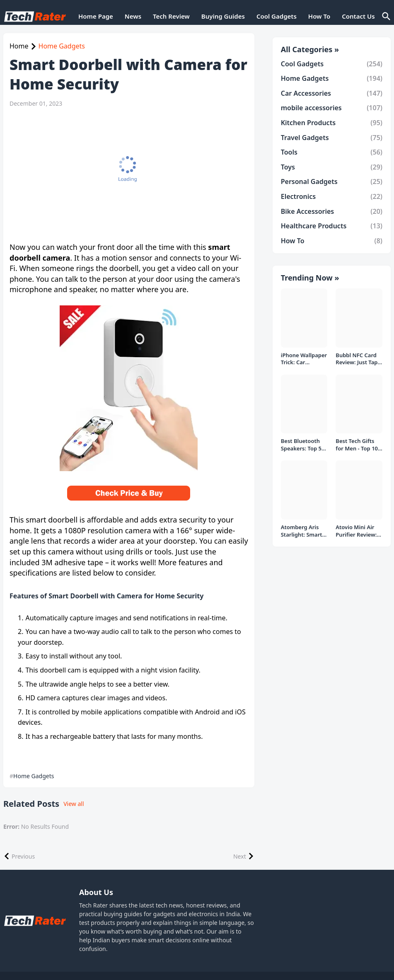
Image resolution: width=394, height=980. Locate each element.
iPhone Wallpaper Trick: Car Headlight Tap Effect (304, 359)
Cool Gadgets (277, 16)
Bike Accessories (332, 211)
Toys (332, 167)
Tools (332, 152)
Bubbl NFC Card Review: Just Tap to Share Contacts (359, 359)
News (133, 16)
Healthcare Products (332, 226)
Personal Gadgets (332, 181)
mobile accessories (332, 108)
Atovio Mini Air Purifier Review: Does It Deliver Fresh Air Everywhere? (356, 531)
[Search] (386, 17)
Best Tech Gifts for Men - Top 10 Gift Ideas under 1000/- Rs (357, 445)
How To (319, 16)
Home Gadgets (62, 46)
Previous (23, 856)
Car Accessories (332, 93)
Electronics (332, 196)
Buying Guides (223, 16)
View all (74, 804)
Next (240, 856)
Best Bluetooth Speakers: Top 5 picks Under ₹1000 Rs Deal (301, 445)
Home (19, 46)
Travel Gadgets (332, 138)
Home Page (96, 16)
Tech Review (171, 16)
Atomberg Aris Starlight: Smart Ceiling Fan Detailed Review (302, 531)
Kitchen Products (332, 123)
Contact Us (358, 16)
